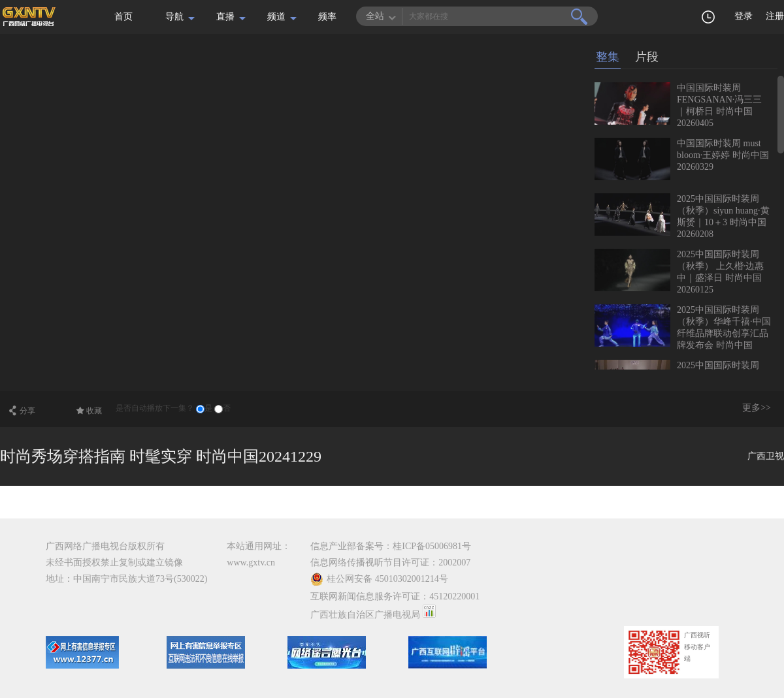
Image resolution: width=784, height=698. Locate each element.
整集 (608, 57)
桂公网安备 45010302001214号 (379, 579)
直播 (225, 17)
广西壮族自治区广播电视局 (365, 615)
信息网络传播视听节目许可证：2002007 (390, 563)
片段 (647, 57)
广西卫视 (766, 456)
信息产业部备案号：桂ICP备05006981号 (391, 546)
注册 (775, 16)
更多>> (757, 408)
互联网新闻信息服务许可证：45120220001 (395, 596)
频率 (327, 17)
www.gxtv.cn (251, 563)
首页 (123, 17)
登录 (743, 16)
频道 (276, 17)
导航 (174, 17)
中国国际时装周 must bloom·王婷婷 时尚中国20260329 (723, 155)
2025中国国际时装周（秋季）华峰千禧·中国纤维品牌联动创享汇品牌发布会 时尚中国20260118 (683, 333)
